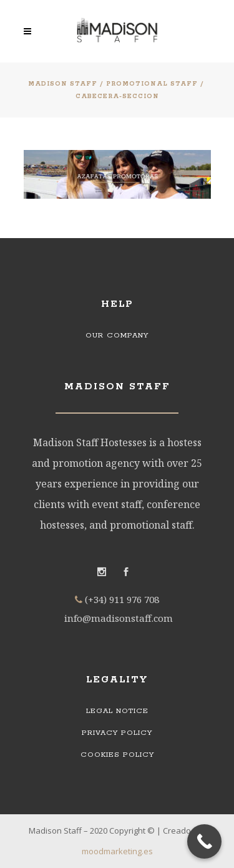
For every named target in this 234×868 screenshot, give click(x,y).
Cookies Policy (117, 755)
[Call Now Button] (204, 841)
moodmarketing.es (117, 851)
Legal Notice (117, 711)
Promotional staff (152, 84)
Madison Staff (63, 84)
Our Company (117, 335)
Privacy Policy (117, 733)
